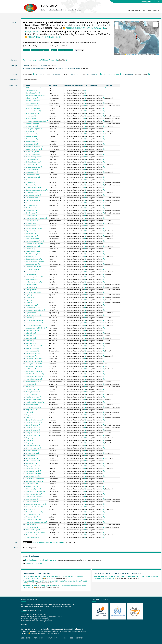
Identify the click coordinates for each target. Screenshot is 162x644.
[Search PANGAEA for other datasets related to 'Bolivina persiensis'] (39, 142)
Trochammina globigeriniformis (36, 522)
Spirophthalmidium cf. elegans (35, 504)
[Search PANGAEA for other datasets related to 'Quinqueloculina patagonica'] (44, 422)
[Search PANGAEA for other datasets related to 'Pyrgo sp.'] (33, 412)
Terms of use (39, 638)
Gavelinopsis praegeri (33, 251)
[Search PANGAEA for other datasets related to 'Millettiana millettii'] (38, 348)
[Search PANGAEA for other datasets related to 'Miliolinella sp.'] (36, 333)
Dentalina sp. (30, 223)
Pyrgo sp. (29, 412)
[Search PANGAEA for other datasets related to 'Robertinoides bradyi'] (40, 448)
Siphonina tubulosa (32, 476)
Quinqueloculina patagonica (35, 423)
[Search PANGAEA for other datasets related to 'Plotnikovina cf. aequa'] (41, 397)
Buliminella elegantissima (34, 157)
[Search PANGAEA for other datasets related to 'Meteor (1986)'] (121, 74)
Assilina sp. (29, 131)
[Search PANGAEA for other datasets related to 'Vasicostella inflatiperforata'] (44, 532)
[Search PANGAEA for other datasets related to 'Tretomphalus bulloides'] (42, 512)
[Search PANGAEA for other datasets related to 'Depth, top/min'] (36, 90)
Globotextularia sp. (32, 264)
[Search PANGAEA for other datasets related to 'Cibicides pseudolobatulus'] (44, 180)
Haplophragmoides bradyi (34, 277)
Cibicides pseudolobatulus (34, 180)
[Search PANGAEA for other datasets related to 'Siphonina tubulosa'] (39, 476)
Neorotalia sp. (30, 356)
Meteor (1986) (114, 74)
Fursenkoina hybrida (32, 246)
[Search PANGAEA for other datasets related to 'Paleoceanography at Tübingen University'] (66, 60)
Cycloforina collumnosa (33, 208)
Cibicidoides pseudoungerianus (36, 190)
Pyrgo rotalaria (31, 410)
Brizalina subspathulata (33, 149)
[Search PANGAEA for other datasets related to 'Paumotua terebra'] (38, 389)
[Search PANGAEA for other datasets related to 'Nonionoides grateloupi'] (42, 371)
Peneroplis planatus (32, 392)
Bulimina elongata (31, 152)
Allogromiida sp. (31, 103)
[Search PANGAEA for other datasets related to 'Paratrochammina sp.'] (40, 382)
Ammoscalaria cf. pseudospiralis (36, 121)
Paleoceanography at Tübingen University (40, 60)
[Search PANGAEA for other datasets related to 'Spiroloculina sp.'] (37, 499)
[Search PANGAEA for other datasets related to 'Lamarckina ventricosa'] (41, 315)
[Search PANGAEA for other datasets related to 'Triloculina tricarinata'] (40, 519)
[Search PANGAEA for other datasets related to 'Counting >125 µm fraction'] (104, 95)
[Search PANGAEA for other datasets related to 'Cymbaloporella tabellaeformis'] (46, 218)
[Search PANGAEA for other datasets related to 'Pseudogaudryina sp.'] (40, 399)
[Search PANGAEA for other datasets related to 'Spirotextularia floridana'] (42, 507)
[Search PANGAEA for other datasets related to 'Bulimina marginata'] (39, 154)
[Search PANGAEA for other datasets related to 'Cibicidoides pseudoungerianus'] (47, 190)
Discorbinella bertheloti (33, 228)
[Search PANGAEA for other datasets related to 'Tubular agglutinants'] (40, 537)
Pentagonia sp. (31, 394)
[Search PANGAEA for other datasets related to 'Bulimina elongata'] (38, 152)
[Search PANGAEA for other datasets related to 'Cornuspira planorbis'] (40, 195)
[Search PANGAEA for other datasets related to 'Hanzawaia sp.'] (36, 274)
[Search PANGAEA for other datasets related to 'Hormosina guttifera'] (40, 279)
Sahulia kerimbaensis (32, 461)
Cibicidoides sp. (31, 193)
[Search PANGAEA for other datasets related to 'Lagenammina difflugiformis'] (44, 310)
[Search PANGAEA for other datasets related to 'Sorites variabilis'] (37, 484)
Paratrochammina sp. (33, 382)
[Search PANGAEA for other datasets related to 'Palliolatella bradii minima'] (43, 374)
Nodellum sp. (30, 369)
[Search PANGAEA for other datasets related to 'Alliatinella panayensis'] (41, 101)
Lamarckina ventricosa (33, 315)
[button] (137, 37)
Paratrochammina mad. (33, 379)
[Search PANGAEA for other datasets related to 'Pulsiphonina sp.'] (37, 405)
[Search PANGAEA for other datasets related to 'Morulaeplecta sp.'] (38, 351)
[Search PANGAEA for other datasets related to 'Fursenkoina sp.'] (37, 249)
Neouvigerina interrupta (33, 361)
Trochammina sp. (31, 525)
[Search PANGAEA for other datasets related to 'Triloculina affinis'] (37, 517)
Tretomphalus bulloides (33, 512)
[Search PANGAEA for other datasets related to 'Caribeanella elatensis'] (41, 162)
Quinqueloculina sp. (32, 425)
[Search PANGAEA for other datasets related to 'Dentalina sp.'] (35, 223)
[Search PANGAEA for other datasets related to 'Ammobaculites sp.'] (39, 106)
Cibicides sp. (30, 182)
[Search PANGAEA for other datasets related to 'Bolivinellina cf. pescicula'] (42, 147)
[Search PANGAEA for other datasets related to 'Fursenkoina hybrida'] (40, 246)
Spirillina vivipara (31, 486)
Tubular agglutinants (32, 537)
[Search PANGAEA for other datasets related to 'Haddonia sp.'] (35, 272)
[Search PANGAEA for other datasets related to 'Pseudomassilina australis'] (43, 402)
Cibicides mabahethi (32, 177)
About (149, 10)
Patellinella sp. (30, 384)
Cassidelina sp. (31, 165)
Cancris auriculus (31, 159)
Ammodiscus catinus (32, 108)
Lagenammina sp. (31, 313)
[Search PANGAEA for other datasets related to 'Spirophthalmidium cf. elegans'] (46, 504)
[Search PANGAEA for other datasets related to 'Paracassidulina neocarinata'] (44, 376)
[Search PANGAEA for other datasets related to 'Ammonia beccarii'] (38, 113)
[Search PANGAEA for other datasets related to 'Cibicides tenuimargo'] (40, 187)
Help (144, 10)
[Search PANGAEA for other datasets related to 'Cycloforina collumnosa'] (42, 208)
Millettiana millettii (31, 348)
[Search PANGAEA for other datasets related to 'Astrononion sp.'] (37, 134)
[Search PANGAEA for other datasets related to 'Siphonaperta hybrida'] (41, 468)
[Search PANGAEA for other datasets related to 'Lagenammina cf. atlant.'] (42, 308)
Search (131, 10)
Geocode (108, 88)
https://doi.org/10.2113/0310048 (44, 37)
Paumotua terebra (32, 389)
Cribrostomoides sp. (32, 198)
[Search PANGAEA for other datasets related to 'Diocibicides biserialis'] (41, 226)
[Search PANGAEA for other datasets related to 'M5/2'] (101, 74)
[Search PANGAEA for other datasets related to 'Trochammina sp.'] (38, 525)
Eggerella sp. (30, 231)
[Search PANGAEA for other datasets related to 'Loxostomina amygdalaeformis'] (46, 328)
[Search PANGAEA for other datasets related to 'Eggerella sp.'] (35, 231)
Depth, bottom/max (32, 93)
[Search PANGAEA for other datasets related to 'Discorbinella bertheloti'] (42, 228)
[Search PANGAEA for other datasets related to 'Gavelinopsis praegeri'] (41, 251)
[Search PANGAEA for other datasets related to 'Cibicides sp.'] (35, 182)
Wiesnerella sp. (31, 535)
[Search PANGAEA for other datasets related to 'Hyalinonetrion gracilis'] (41, 282)
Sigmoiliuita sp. (31, 463)
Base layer (134, 54)
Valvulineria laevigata (32, 530)
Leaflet (128, 54)
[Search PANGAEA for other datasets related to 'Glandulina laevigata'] (40, 254)
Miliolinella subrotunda (33, 346)
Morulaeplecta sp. (31, 351)
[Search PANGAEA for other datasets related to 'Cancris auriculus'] (37, 159)
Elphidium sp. (30, 234)
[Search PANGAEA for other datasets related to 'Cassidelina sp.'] (36, 164)
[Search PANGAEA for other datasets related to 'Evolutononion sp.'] (38, 239)
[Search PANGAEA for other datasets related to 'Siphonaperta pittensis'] (41, 474)
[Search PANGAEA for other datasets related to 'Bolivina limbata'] (37, 139)
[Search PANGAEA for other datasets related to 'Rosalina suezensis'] (39, 453)
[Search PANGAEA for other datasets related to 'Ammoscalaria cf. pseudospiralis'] (47, 121)
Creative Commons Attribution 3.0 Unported (49, 542)
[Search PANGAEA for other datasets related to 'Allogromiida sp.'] (37, 103)
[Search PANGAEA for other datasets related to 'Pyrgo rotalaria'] (36, 410)
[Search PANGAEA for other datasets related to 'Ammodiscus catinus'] (40, 108)
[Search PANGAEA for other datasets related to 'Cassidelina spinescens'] (41, 167)
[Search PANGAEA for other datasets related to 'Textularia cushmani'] (39, 514)
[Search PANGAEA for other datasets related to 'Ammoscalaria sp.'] (38, 124)
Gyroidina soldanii (32, 269)
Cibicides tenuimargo (33, 187)
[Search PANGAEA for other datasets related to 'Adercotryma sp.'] (37, 98)
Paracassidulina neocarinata (35, 376)
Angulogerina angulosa (33, 129)
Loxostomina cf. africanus (34, 320)
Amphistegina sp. (31, 126)
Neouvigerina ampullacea (34, 359)
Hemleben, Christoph (88, 22)
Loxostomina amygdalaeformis (36, 328)
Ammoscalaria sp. (31, 124)
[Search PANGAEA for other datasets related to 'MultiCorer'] (149, 74)
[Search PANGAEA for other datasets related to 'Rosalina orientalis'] (38, 451)
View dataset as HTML (34, 564)
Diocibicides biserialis (33, 226)
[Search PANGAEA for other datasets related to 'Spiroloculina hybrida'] (40, 489)
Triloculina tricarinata (32, 520)
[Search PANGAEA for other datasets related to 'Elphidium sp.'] (35, 233)
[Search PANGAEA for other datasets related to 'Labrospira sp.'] (36, 284)
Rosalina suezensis (32, 453)
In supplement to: (33, 32)
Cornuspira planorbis (33, 195)
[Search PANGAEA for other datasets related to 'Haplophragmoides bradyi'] (44, 277)
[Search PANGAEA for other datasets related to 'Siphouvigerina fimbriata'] (42, 481)
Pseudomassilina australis (34, 402)
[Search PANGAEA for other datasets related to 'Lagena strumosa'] (38, 305)
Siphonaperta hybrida (33, 469)
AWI (158, 54)
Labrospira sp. (30, 285)
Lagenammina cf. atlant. (33, 308)
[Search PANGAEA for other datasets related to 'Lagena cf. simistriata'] (40, 292)
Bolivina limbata (31, 139)
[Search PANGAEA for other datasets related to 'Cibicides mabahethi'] (40, 177)
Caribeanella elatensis (33, 162)
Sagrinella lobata (31, 458)
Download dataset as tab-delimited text (40, 560)
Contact (156, 10)
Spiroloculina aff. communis (35, 491)
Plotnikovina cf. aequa (33, 397)
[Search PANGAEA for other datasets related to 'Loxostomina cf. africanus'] (43, 320)
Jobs (71, 638)
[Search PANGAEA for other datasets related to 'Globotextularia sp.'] (39, 264)
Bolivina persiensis (32, 142)
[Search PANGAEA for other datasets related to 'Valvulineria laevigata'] (40, 530)
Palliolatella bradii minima (34, 374)
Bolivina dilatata (31, 136)
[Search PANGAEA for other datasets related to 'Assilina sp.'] (34, 131)
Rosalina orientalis (32, 451)
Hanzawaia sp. (30, 274)
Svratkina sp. (30, 509)
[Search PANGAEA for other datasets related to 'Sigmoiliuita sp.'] (36, 463)
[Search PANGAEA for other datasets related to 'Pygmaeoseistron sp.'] (40, 407)
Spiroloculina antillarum (33, 494)
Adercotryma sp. (31, 98)
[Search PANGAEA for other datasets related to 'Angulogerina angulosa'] (41, 129)
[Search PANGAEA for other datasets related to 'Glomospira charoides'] (41, 267)
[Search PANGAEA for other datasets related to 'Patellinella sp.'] (36, 384)
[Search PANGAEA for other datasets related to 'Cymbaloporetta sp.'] (39, 221)
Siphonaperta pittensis (33, 474)
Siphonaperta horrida (33, 471)
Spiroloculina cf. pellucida (34, 497)
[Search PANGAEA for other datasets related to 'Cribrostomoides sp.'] (40, 198)
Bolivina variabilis (31, 144)
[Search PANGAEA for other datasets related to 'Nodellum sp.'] (35, 369)
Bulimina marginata (32, 154)
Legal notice (26, 638)
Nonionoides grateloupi (33, 371)
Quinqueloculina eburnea (34, 420)
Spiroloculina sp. (31, 499)
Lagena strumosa (31, 305)
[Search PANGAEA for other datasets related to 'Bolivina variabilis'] (38, 144)
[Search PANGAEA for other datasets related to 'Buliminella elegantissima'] (43, 157)
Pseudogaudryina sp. (32, 400)
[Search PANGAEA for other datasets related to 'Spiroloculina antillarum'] (42, 494)
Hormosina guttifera (32, 279)
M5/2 (98, 74)
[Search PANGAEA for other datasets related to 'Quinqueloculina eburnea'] (43, 420)
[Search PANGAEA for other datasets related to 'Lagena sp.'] (34, 295)
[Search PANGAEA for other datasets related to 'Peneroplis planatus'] (39, 392)
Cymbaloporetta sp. (32, 221)
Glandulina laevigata (32, 254)
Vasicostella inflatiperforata (34, 532)
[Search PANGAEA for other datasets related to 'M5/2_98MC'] (34, 74)
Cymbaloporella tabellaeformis (36, 218)
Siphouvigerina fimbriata (34, 481)
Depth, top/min (31, 90)
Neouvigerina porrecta (33, 364)
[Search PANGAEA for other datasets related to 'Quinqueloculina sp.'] (39, 425)
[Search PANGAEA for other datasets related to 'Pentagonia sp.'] (36, 394)
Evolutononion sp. (31, 239)
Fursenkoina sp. (31, 249)
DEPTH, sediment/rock (33, 88)
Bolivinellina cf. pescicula (34, 147)
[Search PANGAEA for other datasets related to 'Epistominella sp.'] (37, 236)
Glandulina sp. (30, 256)
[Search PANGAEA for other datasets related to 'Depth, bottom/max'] (39, 93)
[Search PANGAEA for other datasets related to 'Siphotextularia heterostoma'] (45, 479)
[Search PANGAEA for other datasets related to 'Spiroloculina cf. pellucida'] (43, 497)
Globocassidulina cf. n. (33, 259)
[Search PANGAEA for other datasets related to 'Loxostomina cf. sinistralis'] (43, 323)
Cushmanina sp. (31, 203)
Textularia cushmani (32, 514)
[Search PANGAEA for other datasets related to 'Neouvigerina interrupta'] (42, 361)
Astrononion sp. (31, 134)
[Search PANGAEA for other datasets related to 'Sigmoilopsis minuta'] (39, 466)
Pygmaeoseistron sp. (32, 407)
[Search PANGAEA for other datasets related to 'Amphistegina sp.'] (38, 126)
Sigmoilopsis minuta (32, 466)
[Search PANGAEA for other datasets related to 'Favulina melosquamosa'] (42, 244)
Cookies (63, 638)
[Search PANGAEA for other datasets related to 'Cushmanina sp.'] (37, 203)
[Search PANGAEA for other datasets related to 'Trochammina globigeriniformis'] (47, 522)
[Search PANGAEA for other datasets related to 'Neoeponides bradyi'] (40, 353)
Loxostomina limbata (32, 325)
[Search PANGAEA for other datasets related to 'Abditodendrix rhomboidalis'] (45, 95)
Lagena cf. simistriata (32, 292)
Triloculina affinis (31, 517)
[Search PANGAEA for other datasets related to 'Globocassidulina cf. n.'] (41, 259)
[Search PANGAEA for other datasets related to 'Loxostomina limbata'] (40, 325)
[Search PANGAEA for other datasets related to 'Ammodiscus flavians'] (40, 111)
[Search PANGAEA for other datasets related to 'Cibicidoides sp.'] (37, 193)
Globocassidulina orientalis (34, 262)
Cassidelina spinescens (33, 167)
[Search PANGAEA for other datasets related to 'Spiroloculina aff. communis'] (44, 491)
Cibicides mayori (31, 172)
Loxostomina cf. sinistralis (34, 323)
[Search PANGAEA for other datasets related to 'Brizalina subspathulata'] (42, 149)
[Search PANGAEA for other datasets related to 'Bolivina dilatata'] (37, 136)
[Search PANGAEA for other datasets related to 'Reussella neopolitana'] (41, 445)
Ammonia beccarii (32, 113)
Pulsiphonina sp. (31, 405)
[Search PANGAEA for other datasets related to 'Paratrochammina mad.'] (42, 379)
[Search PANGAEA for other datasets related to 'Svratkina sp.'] (35, 509)
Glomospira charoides (33, 267)
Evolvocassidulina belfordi (34, 241)
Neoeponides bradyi (32, 354)
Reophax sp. (30, 438)
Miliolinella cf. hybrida (33, 331)
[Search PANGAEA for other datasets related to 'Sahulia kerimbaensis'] (40, 461)
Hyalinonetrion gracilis (33, 282)
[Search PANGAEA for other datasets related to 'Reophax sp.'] (35, 438)
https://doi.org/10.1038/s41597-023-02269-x (44, 633)
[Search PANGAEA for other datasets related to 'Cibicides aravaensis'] (40, 175)
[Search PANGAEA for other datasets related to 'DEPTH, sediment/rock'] (41, 88)
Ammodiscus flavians (32, 111)
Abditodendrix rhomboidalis (35, 96)
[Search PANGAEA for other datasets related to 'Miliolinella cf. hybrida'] (40, 330)
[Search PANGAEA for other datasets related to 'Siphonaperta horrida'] (40, 471)
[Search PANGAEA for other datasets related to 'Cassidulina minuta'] (39, 170)
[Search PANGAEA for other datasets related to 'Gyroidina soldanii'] (38, 269)
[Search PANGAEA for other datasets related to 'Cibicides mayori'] (37, 172)
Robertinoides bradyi (33, 448)
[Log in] (158, 1)
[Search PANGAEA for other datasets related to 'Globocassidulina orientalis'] (44, 262)
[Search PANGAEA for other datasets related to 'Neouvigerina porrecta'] (41, 364)
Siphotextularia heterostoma (35, 479)
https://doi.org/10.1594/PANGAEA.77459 (86, 28)
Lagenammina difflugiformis (35, 310)
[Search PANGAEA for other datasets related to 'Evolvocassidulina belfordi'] (43, 241)
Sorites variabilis (31, 484)
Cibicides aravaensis (32, 175)
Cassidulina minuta (32, 170)
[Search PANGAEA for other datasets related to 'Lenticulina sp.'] (36, 318)
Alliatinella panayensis (33, 101)
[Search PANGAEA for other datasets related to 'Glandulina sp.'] (36, 256)
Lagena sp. (29, 295)
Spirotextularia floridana (33, 507)
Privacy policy (52, 638)
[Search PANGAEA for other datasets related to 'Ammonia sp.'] (35, 116)
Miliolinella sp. (30, 333)
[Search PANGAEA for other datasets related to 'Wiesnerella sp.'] (36, 535)
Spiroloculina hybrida (33, 489)
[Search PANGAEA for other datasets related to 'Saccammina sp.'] (37, 456)
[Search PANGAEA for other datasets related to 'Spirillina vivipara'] (37, 486)
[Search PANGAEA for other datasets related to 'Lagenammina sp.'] (38, 313)
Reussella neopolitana (33, 445)
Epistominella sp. (31, 236)
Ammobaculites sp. (32, 106)
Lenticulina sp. (30, 318)
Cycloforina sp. (31, 210)
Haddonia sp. (30, 272)
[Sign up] (154, 1)
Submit (138, 10)
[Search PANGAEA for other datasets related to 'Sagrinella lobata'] (37, 458)
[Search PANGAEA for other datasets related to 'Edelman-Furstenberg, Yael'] (85, 90)
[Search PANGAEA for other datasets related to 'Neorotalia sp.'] (36, 356)
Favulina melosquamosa (33, 244)
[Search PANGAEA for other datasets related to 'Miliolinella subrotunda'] (41, 346)
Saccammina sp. (31, 456)
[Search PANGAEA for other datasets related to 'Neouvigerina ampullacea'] (43, 359)
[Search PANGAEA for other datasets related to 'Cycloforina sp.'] (36, 210)
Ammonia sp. (30, 116)
